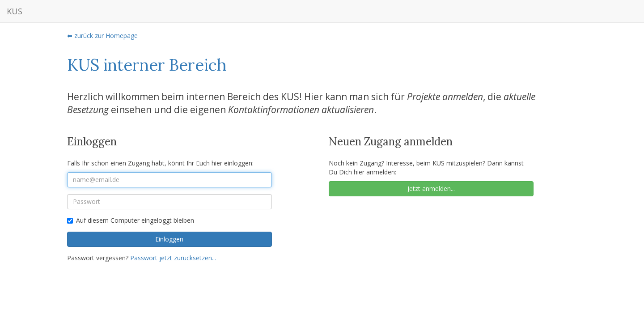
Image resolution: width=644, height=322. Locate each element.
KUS (15, 11)
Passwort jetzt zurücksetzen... (173, 258)
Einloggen (169, 239)
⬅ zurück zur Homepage (102, 36)
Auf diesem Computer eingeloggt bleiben (131, 220)
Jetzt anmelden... (431, 189)
